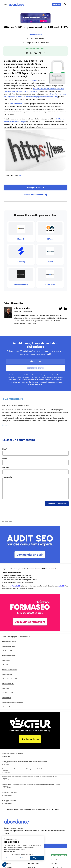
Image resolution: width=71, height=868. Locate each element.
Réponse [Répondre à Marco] (6, 425)
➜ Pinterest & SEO (7, 674)
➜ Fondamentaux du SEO (9, 646)
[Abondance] (16, 4)
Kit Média (7, 863)
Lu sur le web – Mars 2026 (9, 800)
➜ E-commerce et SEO (8, 684)
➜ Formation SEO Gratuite (9, 642)
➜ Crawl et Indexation (8, 707)
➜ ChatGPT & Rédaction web (10, 670)
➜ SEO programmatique (8, 656)
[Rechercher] (65, 4)
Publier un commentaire (36, 195)
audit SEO (62, 586)
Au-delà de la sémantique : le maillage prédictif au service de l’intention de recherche (24, 761)
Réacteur (54, 863)
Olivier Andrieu (22, 308)
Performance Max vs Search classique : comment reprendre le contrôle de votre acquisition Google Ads (29, 777)
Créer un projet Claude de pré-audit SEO (13, 753)
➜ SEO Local (5, 688)
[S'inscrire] (56, 4)
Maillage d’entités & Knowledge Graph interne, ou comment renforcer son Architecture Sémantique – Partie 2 (31, 785)
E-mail (5, 458)
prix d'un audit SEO (15, 586)
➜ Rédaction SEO (7, 698)
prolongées (34, 80)
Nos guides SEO (33, 863)
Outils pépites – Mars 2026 (9, 792)
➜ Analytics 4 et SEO (7, 693)
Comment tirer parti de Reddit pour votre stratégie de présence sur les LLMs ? (23, 769)
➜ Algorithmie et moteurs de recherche (12, 702)
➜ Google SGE (6, 660)
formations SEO (25, 637)
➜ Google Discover (7, 665)
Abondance (11, 809)
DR (20, 175)
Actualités (20, 809)
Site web (5, 468)
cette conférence (16, 104)
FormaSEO (55, 859)
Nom (5, 449)
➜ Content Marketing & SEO (9, 679)
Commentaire (7, 477)
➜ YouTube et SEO (7, 651)
